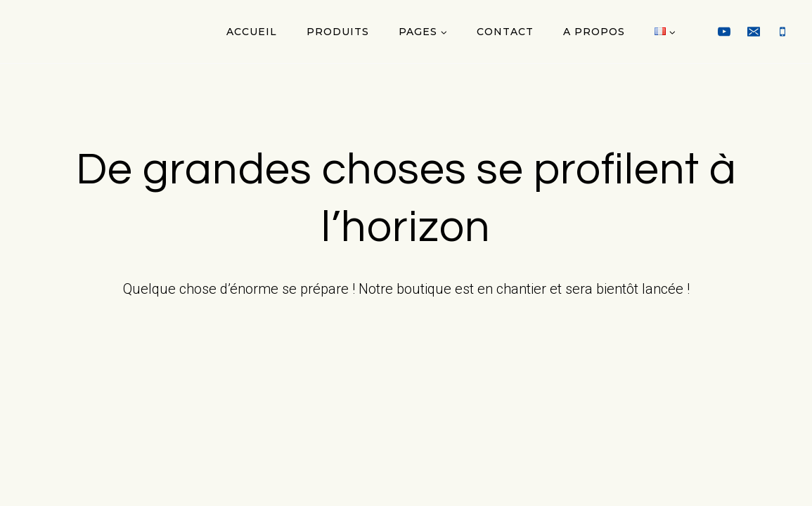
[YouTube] (724, 32)
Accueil (252, 32)
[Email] (754, 32)
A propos (594, 32)
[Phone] (782, 32)
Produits (338, 32)
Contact (505, 32)
